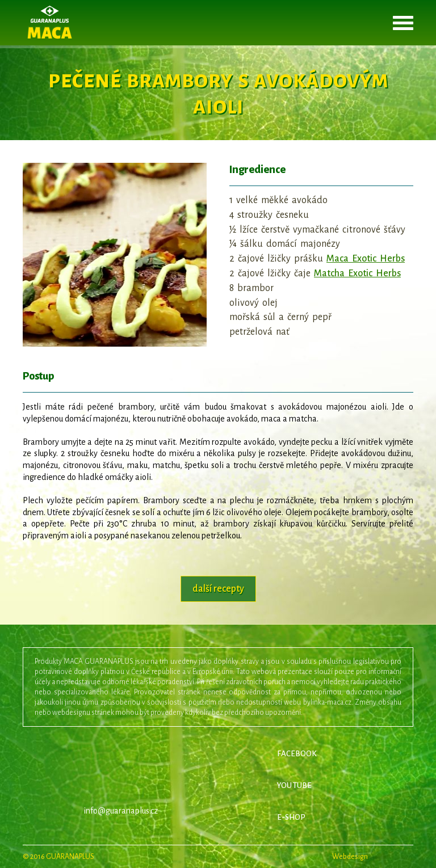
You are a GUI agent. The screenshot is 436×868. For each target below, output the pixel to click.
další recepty (218, 589)
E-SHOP (291, 817)
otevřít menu (403, 23)
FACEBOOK (297, 754)
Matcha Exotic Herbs (357, 273)
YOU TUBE (294, 785)
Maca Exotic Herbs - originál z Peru (50, 23)
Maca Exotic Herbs (366, 259)
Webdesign (373, 857)
